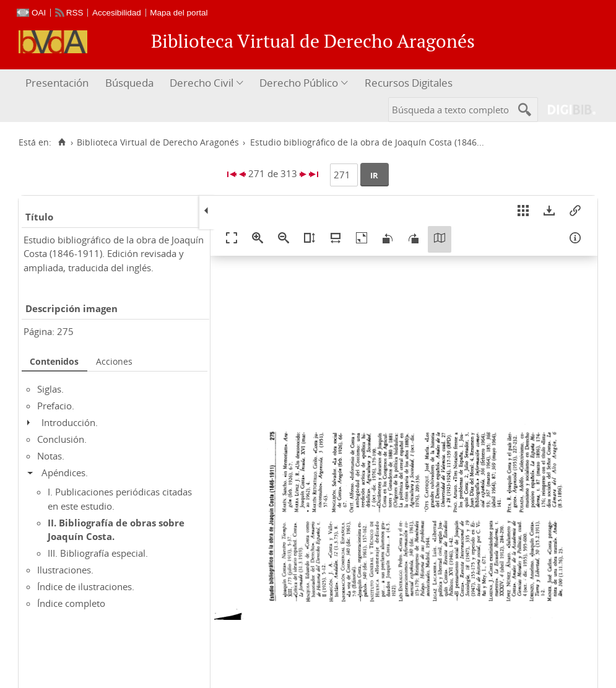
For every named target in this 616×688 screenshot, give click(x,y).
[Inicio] (62, 142)
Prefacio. (56, 406)
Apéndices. (65, 472)
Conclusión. (62, 439)
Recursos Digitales (409, 83)
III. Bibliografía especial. (98, 553)
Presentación (57, 83)
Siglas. (50, 389)
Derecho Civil (202, 83)
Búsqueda (129, 83)
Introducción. (70, 422)
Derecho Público (299, 83)
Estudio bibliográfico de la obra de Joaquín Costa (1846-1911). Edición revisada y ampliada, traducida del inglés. (114, 254)
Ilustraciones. (65, 570)
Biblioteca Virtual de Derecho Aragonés (158, 142)
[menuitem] (59, 83)
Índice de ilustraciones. (86, 586)
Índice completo (71, 603)
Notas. (51, 456)
